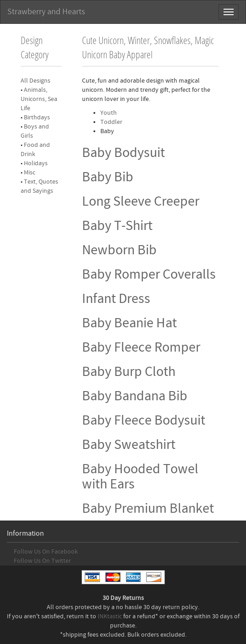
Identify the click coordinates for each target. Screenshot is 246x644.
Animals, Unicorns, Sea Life (39, 99)
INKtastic (110, 616)
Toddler (111, 122)
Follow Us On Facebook (46, 552)
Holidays (36, 163)
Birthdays (37, 118)
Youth (109, 113)
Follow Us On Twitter (42, 561)
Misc (30, 173)
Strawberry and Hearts (46, 12)
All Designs (36, 81)
